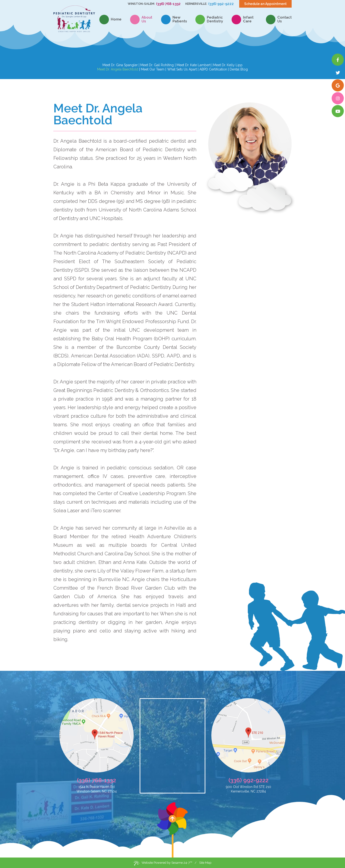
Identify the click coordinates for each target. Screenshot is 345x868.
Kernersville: (196, 4)
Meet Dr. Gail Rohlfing (157, 65)
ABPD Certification (213, 69)
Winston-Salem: (141, 4)
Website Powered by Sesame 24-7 (163, 863)
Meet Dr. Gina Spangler (120, 65)
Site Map (205, 863)
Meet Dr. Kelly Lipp (228, 65)
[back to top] (172, 830)
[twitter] (338, 73)
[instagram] (338, 98)
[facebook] (338, 60)
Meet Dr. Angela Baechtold (118, 69)
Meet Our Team (153, 69)
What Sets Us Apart (182, 69)
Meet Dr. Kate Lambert (194, 65)
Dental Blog (239, 69)
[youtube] (338, 111)
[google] (338, 85)
